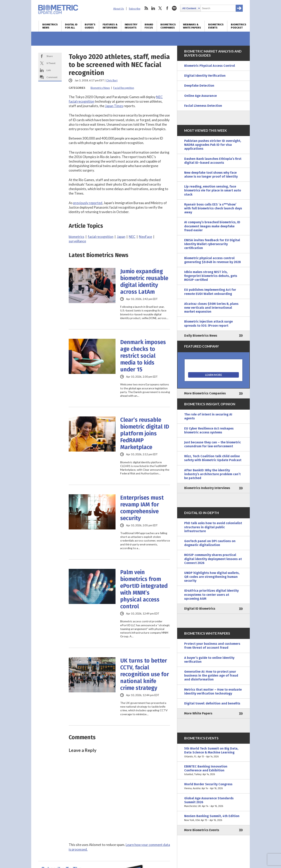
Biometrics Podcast (239, 26)
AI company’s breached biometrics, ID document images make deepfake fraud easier (212, 226)
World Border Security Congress (213, 786)
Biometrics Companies (168, 26)
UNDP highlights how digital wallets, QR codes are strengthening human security (212, 577)
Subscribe (135, 9)
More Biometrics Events (202, 830)
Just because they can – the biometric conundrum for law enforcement (213, 444)
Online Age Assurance (201, 96)
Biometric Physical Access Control (210, 66)
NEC (132, 237)
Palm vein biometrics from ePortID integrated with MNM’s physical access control (144, 589)
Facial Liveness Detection (203, 106)
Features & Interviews (110, 26)
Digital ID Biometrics (200, 609)
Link (49, 70)
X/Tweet (51, 63)
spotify (174, 8)
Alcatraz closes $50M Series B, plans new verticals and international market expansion (211, 308)
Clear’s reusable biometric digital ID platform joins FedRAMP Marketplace (145, 434)
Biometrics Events (216, 26)
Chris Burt (112, 80)
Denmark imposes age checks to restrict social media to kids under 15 (143, 356)
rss (146, 8)
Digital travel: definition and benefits (212, 703)
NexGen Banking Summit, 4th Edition (213, 818)
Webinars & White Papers (192, 26)
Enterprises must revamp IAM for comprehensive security (142, 508)
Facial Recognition (124, 88)
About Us (119, 9)
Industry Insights (131, 26)
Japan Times (114, 106)
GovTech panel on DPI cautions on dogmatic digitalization (210, 543)
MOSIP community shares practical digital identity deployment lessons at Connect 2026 (213, 559)
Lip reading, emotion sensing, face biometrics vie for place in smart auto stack (213, 190)
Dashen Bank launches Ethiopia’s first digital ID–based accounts (213, 161)
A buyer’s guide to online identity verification (209, 660)
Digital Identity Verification (205, 76)
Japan (121, 237)
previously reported (88, 203)
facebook (167, 8)
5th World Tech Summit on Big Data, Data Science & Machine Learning (213, 753)
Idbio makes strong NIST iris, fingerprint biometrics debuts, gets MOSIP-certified (211, 276)
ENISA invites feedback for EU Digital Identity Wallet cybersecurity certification (212, 244)
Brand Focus (149, 26)
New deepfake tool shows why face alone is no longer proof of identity (211, 175)
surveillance (77, 241)
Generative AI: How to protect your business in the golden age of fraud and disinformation (211, 675)
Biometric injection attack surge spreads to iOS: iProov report (209, 323)
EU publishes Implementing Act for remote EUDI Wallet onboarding (210, 292)
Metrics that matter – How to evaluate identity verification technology (213, 691)
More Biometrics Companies (205, 393)
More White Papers (198, 713)
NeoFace (145, 237)
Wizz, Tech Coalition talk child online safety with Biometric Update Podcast (213, 458)
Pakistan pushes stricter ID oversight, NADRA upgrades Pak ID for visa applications (213, 145)
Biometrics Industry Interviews (207, 488)
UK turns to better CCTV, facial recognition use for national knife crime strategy (145, 674)
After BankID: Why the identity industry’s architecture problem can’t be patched (212, 474)
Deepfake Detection (199, 86)
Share (50, 56)
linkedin (153, 8)
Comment (52, 77)
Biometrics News (50, 26)
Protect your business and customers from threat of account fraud (212, 646)
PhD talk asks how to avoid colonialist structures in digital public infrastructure (213, 527)
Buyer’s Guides (90, 26)
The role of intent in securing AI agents (208, 416)
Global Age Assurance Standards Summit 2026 (213, 802)
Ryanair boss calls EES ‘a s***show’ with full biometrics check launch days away (213, 208)
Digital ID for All (71, 26)
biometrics (76, 237)
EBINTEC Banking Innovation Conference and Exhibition (213, 771)
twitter (160, 8)
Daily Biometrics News (201, 336)
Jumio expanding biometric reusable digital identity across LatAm (144, 282)
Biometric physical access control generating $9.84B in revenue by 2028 (213, 260)
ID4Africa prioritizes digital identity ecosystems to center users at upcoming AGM (211, 595)
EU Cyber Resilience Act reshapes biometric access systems (209, 430)
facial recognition (101, 237)
